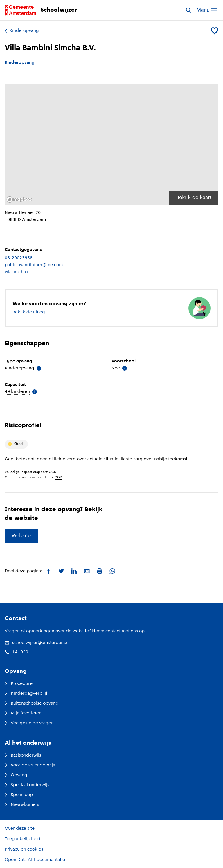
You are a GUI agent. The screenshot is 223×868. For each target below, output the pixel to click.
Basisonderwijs (23, 755)
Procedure (19, 684)
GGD (53, 472)
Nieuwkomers (22, 805)
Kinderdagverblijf (26, 694)
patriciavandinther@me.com (34, 265)
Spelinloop (19, 795)
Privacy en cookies (24, 849)
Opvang (16, 775)
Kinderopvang (22, 31)
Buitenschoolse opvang (32, 703)
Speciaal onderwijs (27, 785)
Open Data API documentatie (35, 860)
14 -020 (16, 652)
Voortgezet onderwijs (30, 765)
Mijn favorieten (23, 713)
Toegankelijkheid (23, 839)
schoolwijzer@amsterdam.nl (37, 643)
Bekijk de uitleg (29, 312)
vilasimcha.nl (18, 272)
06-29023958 (19, 258)
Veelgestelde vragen (29, 723)
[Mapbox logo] (19, 200)
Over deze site (20, 829)
